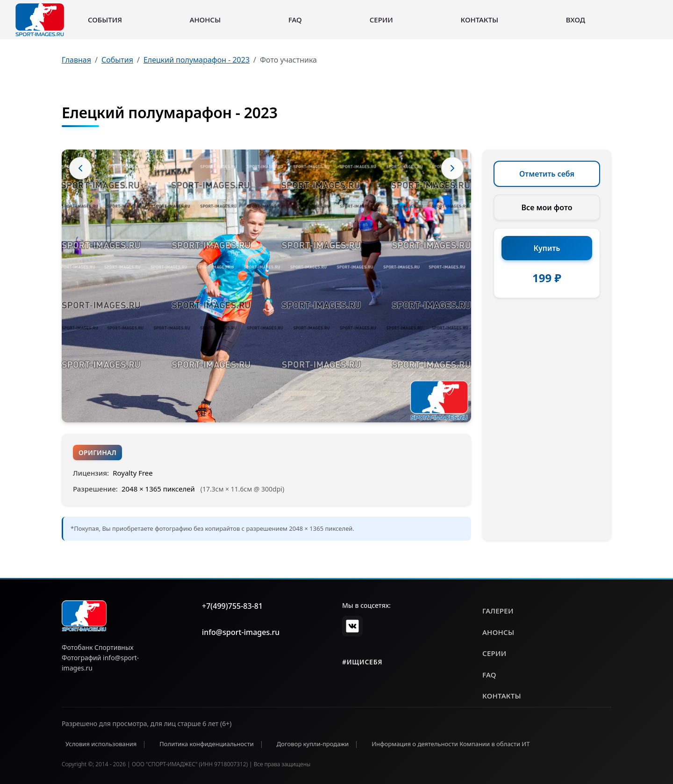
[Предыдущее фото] (80, 168)
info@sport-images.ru (241, 632)
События (105, 20)
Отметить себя (547, 174)
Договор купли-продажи (313, 744)
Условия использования (101, 744)
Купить (547, 248)
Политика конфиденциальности (207, 744)
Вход (576, 20)
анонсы (498, 632)
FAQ (295, 20)
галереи (498, 611)
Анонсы (205, 20)
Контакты (480, 20)
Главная (76, 60)
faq (489, 675)
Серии (381, 20)
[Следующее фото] (452, 168)
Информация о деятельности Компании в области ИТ (451, 744)
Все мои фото (547, 207)
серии (494, 653)
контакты (502, 696)
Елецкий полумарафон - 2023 (197, 60)
